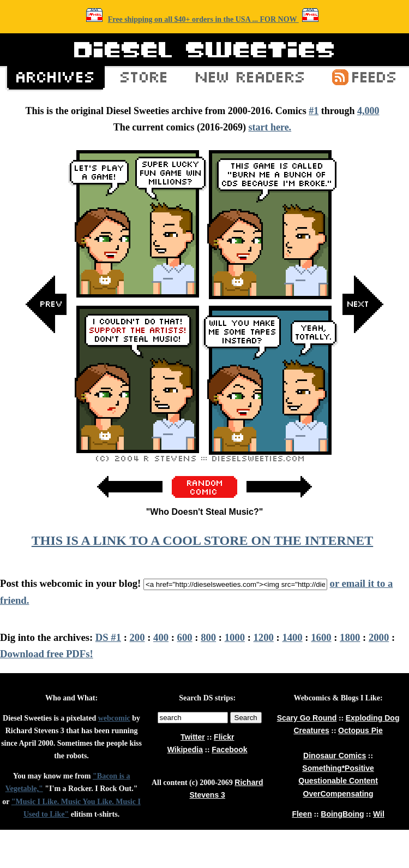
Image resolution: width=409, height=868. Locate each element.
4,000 (368, 111)
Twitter (193, 737)
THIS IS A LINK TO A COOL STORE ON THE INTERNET (202, 540)
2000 (379, 637)
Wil (379, 814)
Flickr (224, 737)
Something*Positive (338, 768)
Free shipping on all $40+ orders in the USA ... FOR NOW (203, 19)
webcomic (114, 718)
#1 (314, 111)
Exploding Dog (373, 718)
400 (161, 637)
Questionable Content (338, 781)
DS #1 (108, 637)
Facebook (229, 750)
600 (185, 637)
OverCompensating (338, 794)
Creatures (311, 730)
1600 (321, 637)
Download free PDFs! (47, 654)
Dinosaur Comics (335, 756)
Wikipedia (185, 750)
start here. (270, 127)
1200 (264, 637)
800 (208, 637)
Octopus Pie (360, 730)
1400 (292, 637)
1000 (235, 637)
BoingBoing (342, 814)
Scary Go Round (307, 718)
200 (137, 637)
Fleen (302, 814)
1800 (350, 637)
